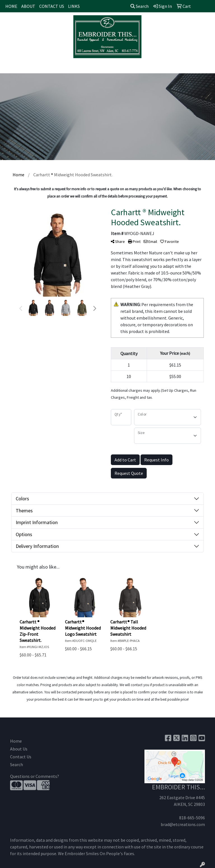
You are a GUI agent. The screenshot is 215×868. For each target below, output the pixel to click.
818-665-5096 (192, 818)
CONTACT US (52, 6)
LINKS (74, 6)
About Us (19, 749)
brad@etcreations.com (183, 824)
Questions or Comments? (35, 776)
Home (16, 741)
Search (140, 6)
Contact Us (21, 757)
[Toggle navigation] (9, 67)
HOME (11, 6)
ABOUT (28, 6)
